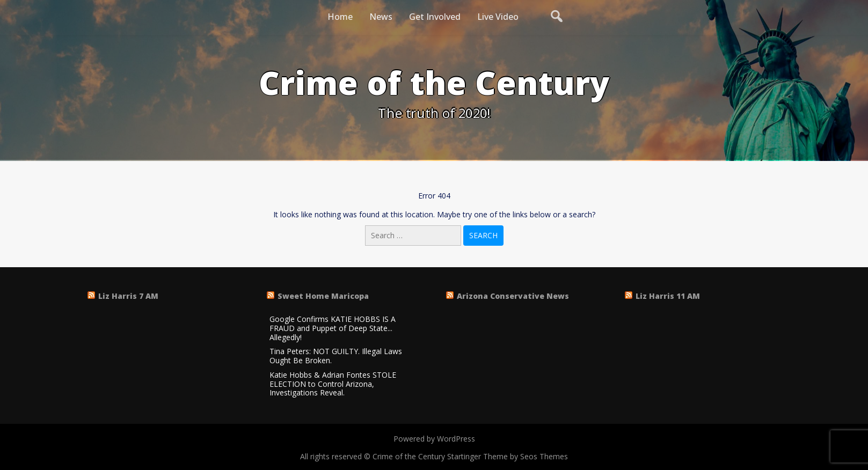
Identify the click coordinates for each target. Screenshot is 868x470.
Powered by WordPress (434, 439)
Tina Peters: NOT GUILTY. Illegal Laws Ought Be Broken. (336, 356)
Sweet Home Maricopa (323, 296)
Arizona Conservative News (513, 296)
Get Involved (435, 17)
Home (340, 17)
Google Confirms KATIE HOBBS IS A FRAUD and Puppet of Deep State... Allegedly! (333, 328)
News (381, 17)
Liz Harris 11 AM (668, 296)
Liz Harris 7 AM (128, 296)
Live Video (498, 17)
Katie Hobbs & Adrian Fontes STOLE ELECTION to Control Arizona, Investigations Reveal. (333, 384)
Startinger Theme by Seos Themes (508, 456)
